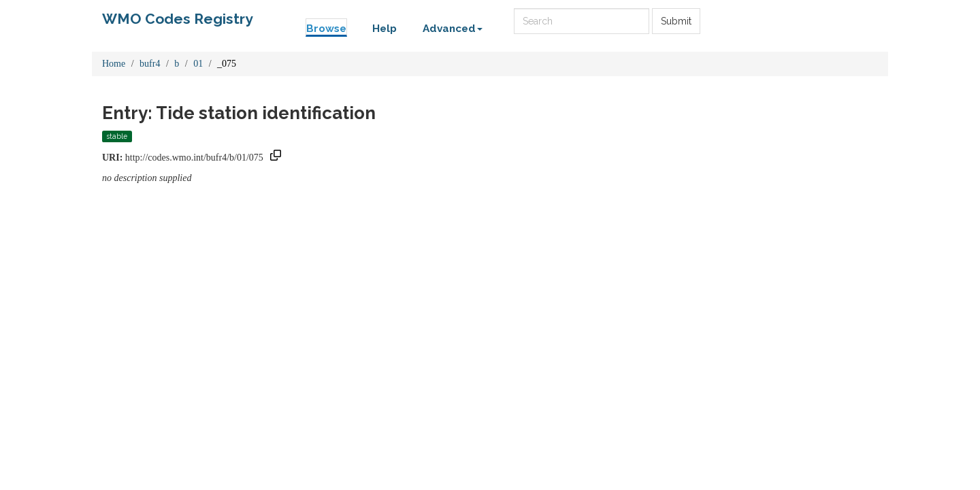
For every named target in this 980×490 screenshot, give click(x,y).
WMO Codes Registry (178, 19)
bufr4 (150, 64)
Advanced (453, 29)
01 (198, 64)
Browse (326, 29)
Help (385, 29)
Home (114, 64)
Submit (676, 21)
